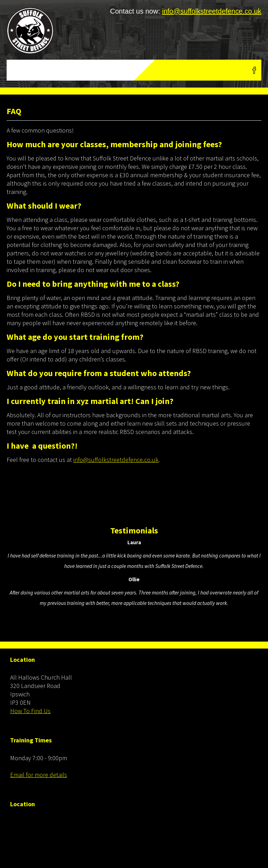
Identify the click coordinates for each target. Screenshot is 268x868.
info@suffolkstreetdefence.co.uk (212, 11)
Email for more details (39, 775)
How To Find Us (30, 711)
